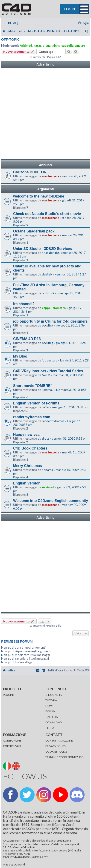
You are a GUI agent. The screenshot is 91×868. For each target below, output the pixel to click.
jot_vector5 (50, 360)
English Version (27, 483)
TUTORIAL (52, 700)
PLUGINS (9, 695)
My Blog (20, 356)
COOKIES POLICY (56, 752)
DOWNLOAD (54, 722)
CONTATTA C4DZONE (59, 741)
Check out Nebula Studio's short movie (47, 214)
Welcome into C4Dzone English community (51, 501)
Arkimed (26, 46)
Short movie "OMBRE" (33, 386)
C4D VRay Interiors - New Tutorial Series (48, 371)
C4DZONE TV (54, 695)
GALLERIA (52, 717)
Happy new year (27, 434)
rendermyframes (53, 421)
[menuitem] (13, 23)
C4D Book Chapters (30, 448)
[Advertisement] (45, 114)
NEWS (49, 706)
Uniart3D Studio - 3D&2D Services (43, 249)
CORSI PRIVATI (12, 746)
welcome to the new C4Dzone (39, 196)
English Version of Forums (36, 403)
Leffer (46, 407)
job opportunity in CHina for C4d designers (50, 321)
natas (37, 46)
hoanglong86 (51, 253)
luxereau (48, 390)
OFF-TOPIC (10, 39)
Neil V (46, 375)
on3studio (49, 293)
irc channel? (24, 304)
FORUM (50, 711)
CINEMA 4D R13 (27, 339)
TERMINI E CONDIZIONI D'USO (65, 757)
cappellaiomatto (73, 46)
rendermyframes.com (32, 417)
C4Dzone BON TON (30, 172)
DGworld (19, 865)
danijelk (47, 274)
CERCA (50, 728)
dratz (45, 438)
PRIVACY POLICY (56, 746)
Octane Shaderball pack (34, 231)
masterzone (51, 176)
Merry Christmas (28, 466)
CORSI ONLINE (12, 741)
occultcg (47, 325)
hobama (47, 470)
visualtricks (51, 46)
